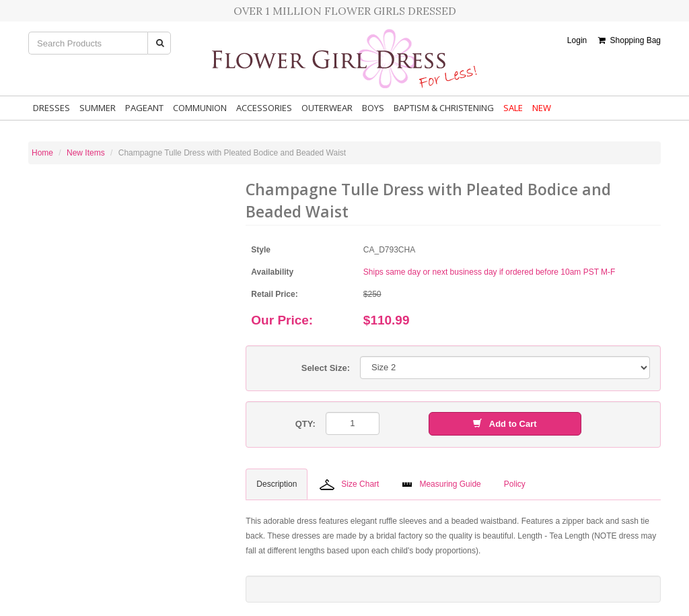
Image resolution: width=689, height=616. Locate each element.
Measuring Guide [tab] (441, 484)
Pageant (144, 108)
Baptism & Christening (444, 108)
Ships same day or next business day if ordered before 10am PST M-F (489, 272)
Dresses (51, 108)
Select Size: (326, 368)
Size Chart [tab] (349, 485)
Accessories (264, 108)
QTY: (305, 424)
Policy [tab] (515, 484)
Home (42, 153)
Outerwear (327, 108)
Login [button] (577, 40)
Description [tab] (277, 484)
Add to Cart (505, 424)
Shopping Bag (629, 40)
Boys (373, 108)
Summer (98, 108)
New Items (86, 153)
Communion (200, 108)
